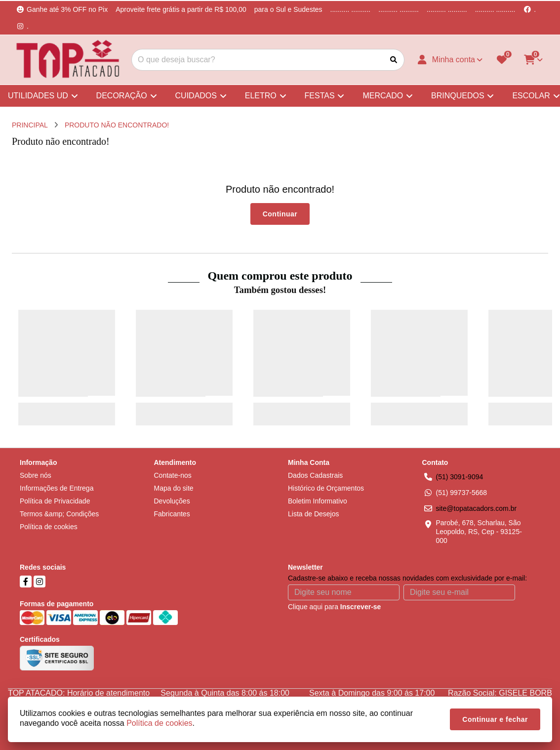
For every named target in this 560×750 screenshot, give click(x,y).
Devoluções (172, 501)
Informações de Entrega (57, 488)
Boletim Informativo (318, 501)
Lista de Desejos (314, 514)
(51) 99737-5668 (462, 493)
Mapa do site (174, 488)
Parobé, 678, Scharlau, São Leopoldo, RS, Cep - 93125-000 (479, 532)
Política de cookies (49, 527)
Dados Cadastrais (315, 475)
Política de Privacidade (55, 501)
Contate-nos (173, 475)
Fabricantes (172, 514)
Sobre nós (36, 475)
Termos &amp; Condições (59, 514)
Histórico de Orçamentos (326, 488)
